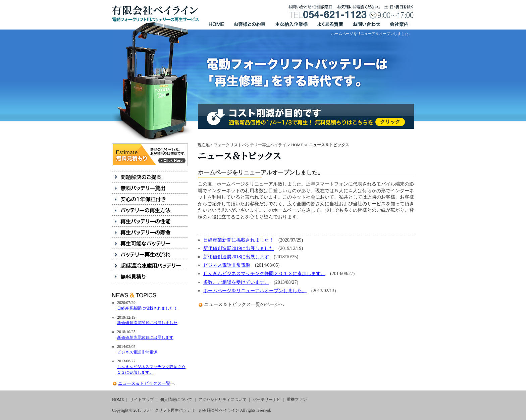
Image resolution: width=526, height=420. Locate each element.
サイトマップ (142, 400)
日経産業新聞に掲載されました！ (239, 240)
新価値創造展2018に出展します (236, 257)
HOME (118, 400)
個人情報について (176, 400)
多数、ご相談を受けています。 (236, 282)
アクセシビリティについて (222, 400)
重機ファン (297, 400)
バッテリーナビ (267, 400)
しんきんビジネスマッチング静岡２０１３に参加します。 (264, 274)
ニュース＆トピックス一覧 (232, 304)
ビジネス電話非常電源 (227, 265)
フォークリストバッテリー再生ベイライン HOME (258, 145)
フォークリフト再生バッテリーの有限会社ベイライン (191, 410)
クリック (390, 122)
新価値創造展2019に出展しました (239, 248)
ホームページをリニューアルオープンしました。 (255, 291)
